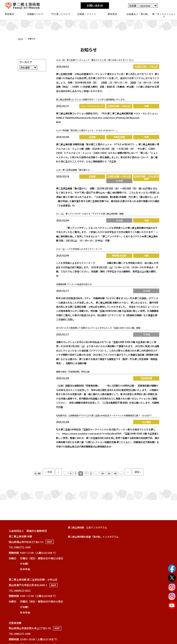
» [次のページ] (128, 472)
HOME (20, 39)
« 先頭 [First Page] (49, 472)
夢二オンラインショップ (164, 15)
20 (102, 473)
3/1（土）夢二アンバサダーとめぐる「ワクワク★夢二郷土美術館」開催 (90, 214)
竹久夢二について (61, 14)
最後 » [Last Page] (138, 472)
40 (115, 473)
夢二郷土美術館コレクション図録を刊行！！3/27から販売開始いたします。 (91, 99)
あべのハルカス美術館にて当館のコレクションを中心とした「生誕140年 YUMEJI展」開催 (98, 328)
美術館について (35, 14)
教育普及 (112, 14)
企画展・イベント (87, 14)
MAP (50, 542)
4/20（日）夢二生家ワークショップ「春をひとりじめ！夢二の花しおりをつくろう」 (96, 60)
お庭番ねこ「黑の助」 (138, 14)
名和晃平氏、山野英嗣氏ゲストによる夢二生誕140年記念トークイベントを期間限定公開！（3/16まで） (105, 415)
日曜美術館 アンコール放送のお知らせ (74, 284)
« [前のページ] (59, 472)
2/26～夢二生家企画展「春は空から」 (74, 170)
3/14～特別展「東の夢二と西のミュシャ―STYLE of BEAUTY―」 (87, 130)
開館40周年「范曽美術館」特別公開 (73, 372)
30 (109, 473)
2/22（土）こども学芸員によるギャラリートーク (79, 249)
